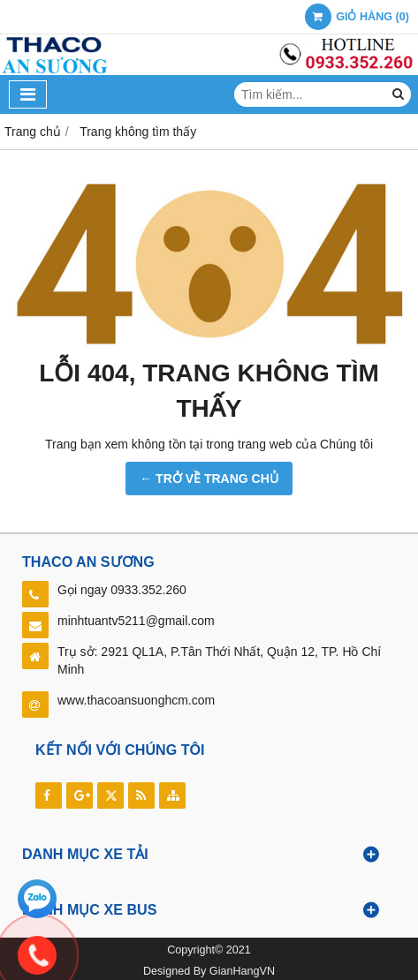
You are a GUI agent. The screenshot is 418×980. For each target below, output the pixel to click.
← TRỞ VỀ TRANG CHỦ (209, 479)
